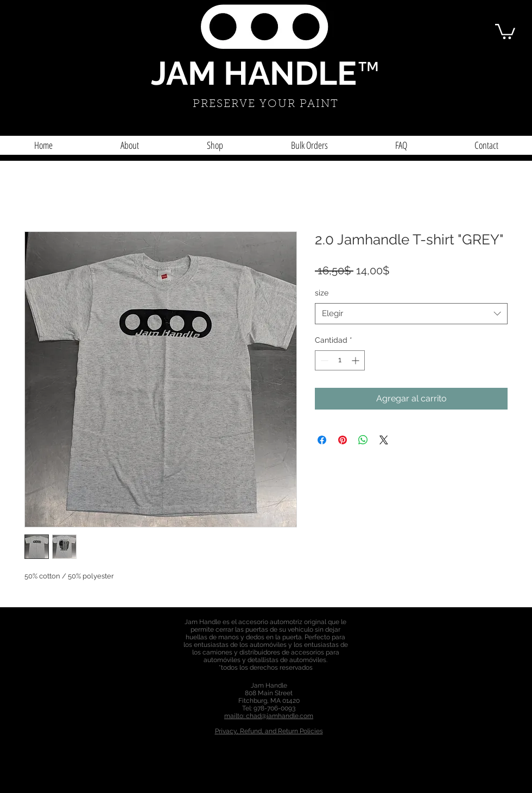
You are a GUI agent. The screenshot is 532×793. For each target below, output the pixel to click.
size (322, 293)
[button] (505, 31)
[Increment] (356, 360)
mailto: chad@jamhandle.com (269, 716)
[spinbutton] (340, 360)
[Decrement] (323, 360)
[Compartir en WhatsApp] (363, 440)
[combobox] (411, 314)
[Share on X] (384, 440)
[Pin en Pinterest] (343, 440)
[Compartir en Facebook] (322, 440)
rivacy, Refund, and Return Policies (271, 731)
